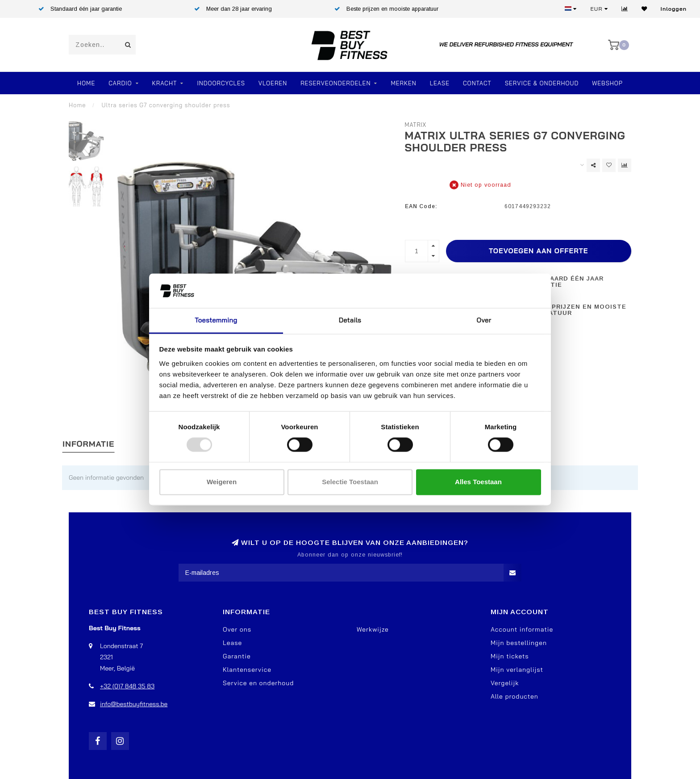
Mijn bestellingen (519, 643)
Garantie (237, 656)
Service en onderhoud (258, 683)
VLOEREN (273, 83)
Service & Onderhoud (542, 83)
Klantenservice (247, 670)
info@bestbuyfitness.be (134, 704)
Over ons (237, 629)
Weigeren (222, 482)
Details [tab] (350, 320)
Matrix (416, 125)
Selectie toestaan (350, 482)
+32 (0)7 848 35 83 (127, 686)
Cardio (120, 83)
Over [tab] (484, 320)
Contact (477, 83)
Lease (440, 83)
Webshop (607, 83)
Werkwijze (373, 629)
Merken (403, 83)
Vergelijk (505, 683)
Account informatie (522, 629)
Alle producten (515, 696)
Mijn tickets (510, 656)
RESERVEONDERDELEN (335, 83)
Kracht (165, 83)
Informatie (88, 444)
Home (86, 83)
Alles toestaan (478, 482)
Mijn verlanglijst (517, 670)
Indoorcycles (221, 83)
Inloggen (674, 9)
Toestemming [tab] (216, 320)
